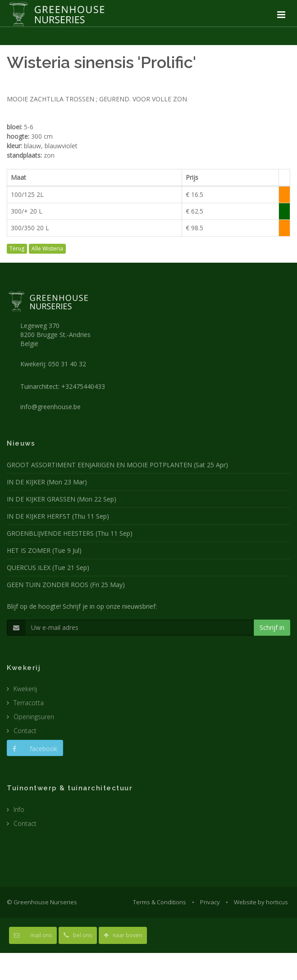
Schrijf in (272, 627)
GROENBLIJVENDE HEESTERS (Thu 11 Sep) (70, 533)
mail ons (33, 935)
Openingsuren (34, 717)
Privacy (210, 902)
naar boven (123, 935)
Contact (25, 731)
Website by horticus (261, 902)
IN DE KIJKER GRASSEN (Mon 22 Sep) (62, 499)
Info (19, 809)
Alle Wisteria (47, 248)
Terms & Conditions (160, 902)
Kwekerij (25, 689)
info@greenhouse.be (50, 407)
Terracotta (29, 703)
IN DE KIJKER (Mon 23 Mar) (47, 482)
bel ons (78, 935)
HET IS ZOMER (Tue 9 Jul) (44, 550)
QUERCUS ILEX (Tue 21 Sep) (48, 567)
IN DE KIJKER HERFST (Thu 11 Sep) (58, 516)
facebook (35, 749)
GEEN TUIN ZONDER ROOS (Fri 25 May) (66, 585)
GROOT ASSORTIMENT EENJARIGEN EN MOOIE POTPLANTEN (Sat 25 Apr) (117, 465)
